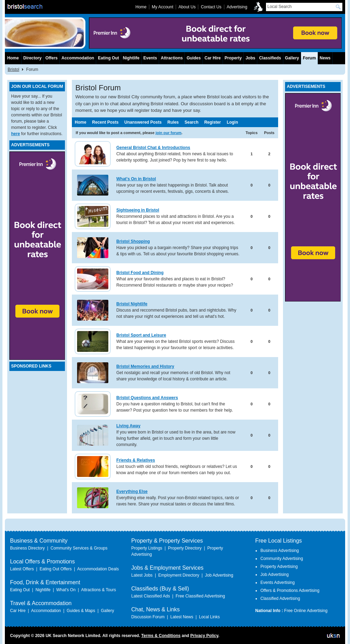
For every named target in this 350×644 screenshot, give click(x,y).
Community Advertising (282, 559)
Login (232, 122)
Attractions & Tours (98, 590)
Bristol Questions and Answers (147, 398)
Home (80, 122)
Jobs (250, 58)
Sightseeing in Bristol (138, 210)
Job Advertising (219, 575)
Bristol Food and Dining (140, 273)
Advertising (237, 7)
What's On (66, 590)
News (325, 58)
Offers (52, 58)
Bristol (13, 69)
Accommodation (78, 58)
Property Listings (147, 548)
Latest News (182, 617)
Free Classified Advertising (200, 596)
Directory (32, 58)
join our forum (169, 133)
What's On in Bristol (136, 179)
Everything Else (132, 492)
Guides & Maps (81, 611)
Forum (309, 58)
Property (233, 58)
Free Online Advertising (306, 611)
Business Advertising (280, 551)
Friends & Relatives (136, 460)
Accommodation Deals (98, 569)
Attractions (172, 58)
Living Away (128, 426)
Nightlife (131, 58)
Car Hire (213, 58)
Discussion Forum (148, 617)
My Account (162, 7)
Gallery (292, 58)
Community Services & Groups (79, 548)
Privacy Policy (204, 636)
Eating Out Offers (56, 569)
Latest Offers (22, 569)
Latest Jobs (142, 575)
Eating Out (109, 58)
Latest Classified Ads (151, 596)
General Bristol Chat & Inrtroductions (153, 148)
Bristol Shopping (133, 241)
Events (150, 58)
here (15, 134)
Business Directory (27, 548)
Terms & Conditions (161, 636)
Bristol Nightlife (132, 304)
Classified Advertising (280, 598)
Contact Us (211, 7)
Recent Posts (105, 122)
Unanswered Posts (143, 122)
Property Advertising (279, 567)
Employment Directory (179, 575)
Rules (173, 122)
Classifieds (270, 58)
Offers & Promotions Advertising (290, 591)
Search (191, 122)
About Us (187, 7)
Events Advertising (278, 583)
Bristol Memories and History (145, 366)
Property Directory (185, 548)
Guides (194, 58)
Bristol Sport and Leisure (141, 335)
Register (212, 122)
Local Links (209, 617)
